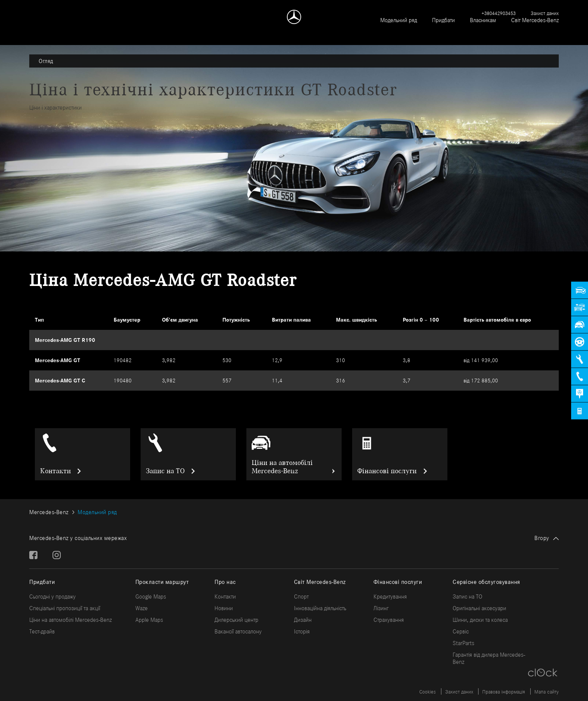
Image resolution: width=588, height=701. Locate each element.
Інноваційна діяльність (320, 608)
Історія (302, 631)
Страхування (389, 620)
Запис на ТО (165, 471)
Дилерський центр (236, 620)
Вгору (542, 538)
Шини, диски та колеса (480, 620)
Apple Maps (149, 620)
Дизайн (303, 620)
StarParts (463, 643)
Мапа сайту (547, 692)
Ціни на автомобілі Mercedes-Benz (282, 467)
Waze (142, 608)
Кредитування (390, 596)
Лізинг (381, 608)
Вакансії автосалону (238, 631)
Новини (224, 608)
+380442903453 (499, 13)
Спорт (301, 596)
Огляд (46, 61)
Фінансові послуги (387, 471)
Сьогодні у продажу (52, 596)
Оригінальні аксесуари (479, 608)
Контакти (55, 471)
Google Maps (151, 596)
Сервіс (461, 631)
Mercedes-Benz (49, 512)
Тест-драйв (42, 631)
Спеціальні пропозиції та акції (65, 608)
